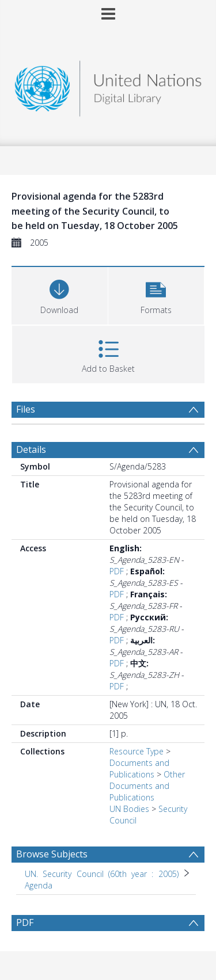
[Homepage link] (108, 85)
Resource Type (137, 751)
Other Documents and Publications (147, 786)
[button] (156, 294)
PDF (117, 571)
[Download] (60, 294)
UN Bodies (129, 809)
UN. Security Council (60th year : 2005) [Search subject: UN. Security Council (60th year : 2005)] (102, 874)
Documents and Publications (139, 769)
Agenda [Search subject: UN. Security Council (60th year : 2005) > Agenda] (39, 885)
